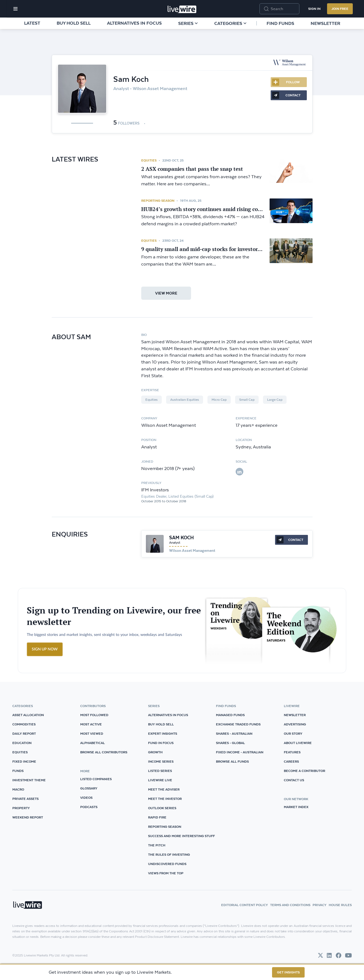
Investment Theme (29, 780)
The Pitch (157, 845)
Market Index (296, 807)
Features (292, 752)
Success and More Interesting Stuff (181, 836)
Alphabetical (93, 743)
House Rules (340, 905)
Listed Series (160, 771)
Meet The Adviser (164, 789)
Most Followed (94, 715)
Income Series (161, 761)
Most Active (91, 724)
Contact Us (294, 780)
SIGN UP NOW (45, 649)
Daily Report (24, 733)
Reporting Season (158, 201)
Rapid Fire (157, 817)
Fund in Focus (161, 743)
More (265, 109)
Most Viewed (92, 733)
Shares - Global (230, 743)
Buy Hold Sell (74, 23)
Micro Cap (219, 400)
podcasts (89, 807)
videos (86, 798)
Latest (32, 23)
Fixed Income (24, 761)
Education (22, 743)
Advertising (295, 724)
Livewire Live (160, 780)
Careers (291, 761)
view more (166, 293)
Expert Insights (163, 733)
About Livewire (298, 743)
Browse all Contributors (104, 752)
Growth (155, 752)
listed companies (96, 779)
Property (21, 808)
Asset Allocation (28, 715)
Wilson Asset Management (192, 550)
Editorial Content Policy (245, 905)
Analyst (175, 542)
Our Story (293, 733)
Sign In (314, 9)
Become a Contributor (304, 771)
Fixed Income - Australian (240, 752)
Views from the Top (166, 873)
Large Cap (275, 400)
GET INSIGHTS (288, 972)
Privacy (320, 905)
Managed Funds (230, 715)
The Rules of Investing (169, 854)
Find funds (280, 23)
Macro (18, 789)
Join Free (340, 9)
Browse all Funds (232, 761)
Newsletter (325, 23)
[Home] (182, 9)
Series (188, 23)
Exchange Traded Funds (238, 724)
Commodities (24, 724)
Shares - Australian (234, 733)
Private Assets (25, 799)
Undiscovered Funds (167, 864)
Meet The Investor (165, 799)
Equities (149, 160)
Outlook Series (162, 808)
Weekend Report (28, 817)
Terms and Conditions (290, 905)
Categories (230, 23)
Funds (18, 771)
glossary (89, 788)
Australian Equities (185, 400)
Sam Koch (181, 538)
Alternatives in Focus (134, 23)
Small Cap (247, 400)
